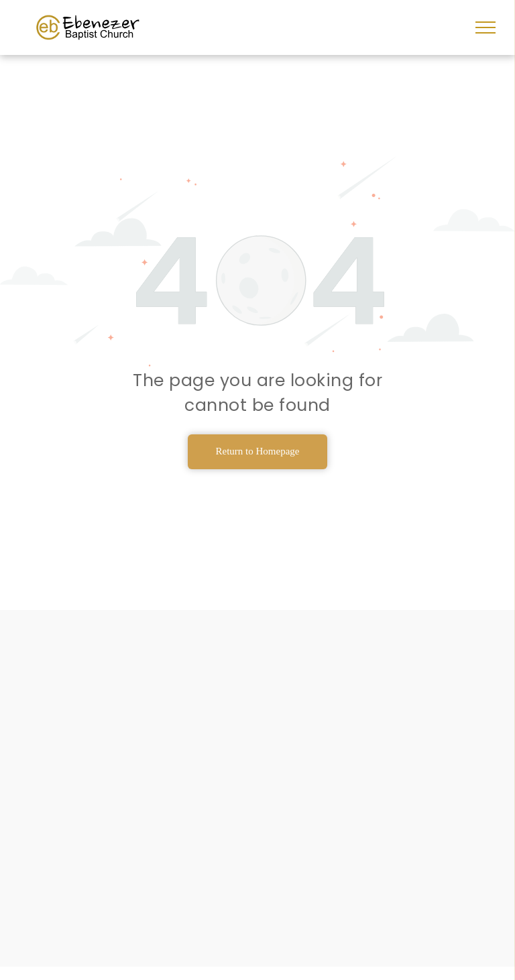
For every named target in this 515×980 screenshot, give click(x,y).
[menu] (485, 27)
